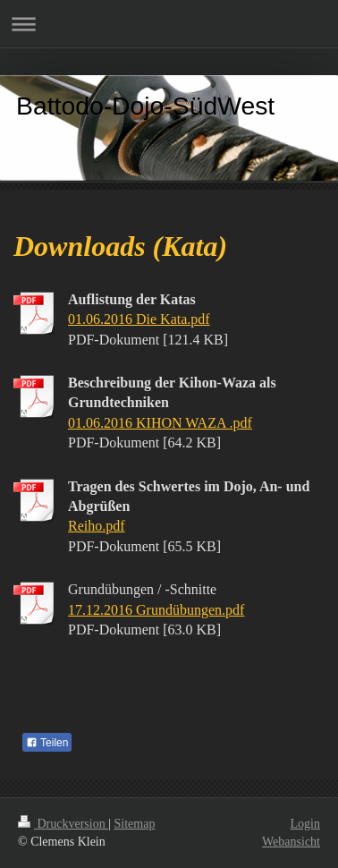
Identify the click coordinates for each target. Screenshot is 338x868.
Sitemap (135, 824)
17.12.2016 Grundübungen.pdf (156, 610)
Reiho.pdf (97, 526)
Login (305, 824)
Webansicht (291, 842)
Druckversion (63, 824)
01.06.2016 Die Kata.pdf (139, 319)
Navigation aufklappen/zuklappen (169, 24)
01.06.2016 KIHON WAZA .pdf (160, 423)
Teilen (47, 743)
